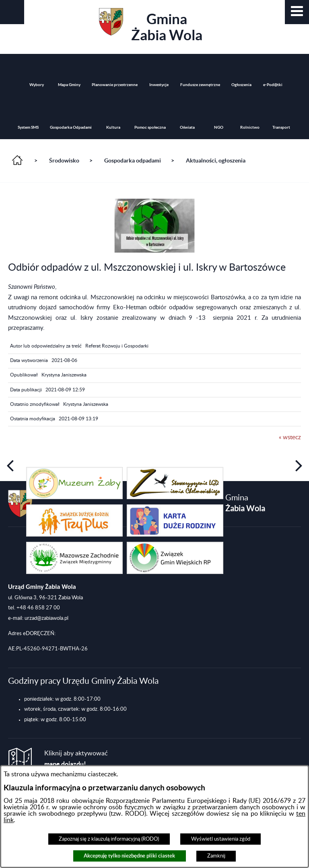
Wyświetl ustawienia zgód (221, 839)
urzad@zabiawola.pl (46, 618)
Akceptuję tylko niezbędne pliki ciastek (129, 856)
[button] (297, 12)
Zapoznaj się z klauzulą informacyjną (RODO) (109, 839)
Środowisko (64, 160)
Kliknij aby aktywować (76, 759)
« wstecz (290, 437)
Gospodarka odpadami (133, 160)
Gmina (151, 26)
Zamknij (216, 856)
